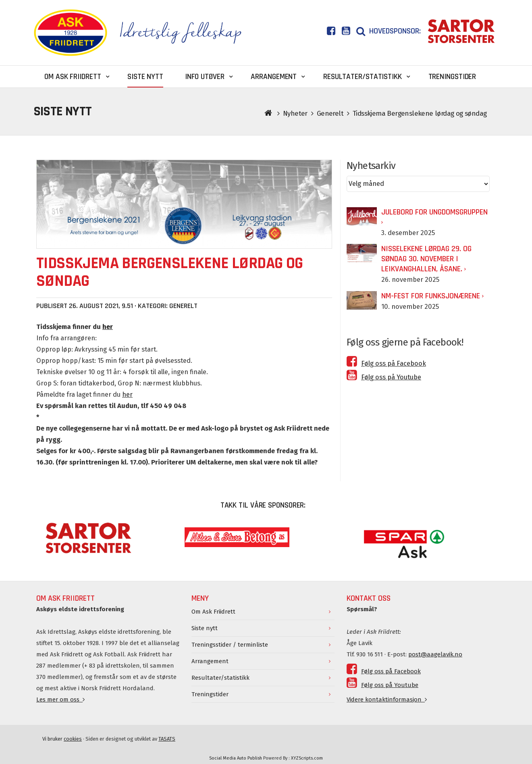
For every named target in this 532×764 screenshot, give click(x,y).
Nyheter (295, 113)
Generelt (330, 113)
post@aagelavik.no (435, 654)
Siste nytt (205, 628)
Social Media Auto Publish (236, 758)
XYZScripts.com (307, 758)
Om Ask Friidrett (213, 612)
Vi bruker (62, 739)
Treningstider (210, 694)
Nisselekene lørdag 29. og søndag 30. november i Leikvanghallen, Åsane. (426, 259)
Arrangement (210, 661)
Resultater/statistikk (220, 678)
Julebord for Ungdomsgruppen (434, 212)
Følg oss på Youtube (384, 377)
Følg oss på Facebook (386, 363)
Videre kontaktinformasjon (387, 699)
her (127, 394)
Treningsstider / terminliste (230, 645)
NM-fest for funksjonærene (431, 296)
